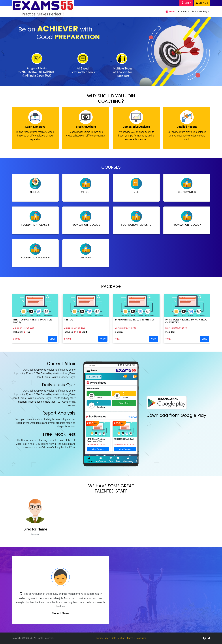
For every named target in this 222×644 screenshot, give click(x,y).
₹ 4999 (67, 339)
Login (186, 3)
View (52, 339)
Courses (183, 11)
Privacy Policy (200, 11)
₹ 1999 (16, 339)
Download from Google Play (176, 416)
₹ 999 (117, 339)
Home (171, 11)
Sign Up (202, 3)
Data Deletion (118, 638)
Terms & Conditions (137, 638)
